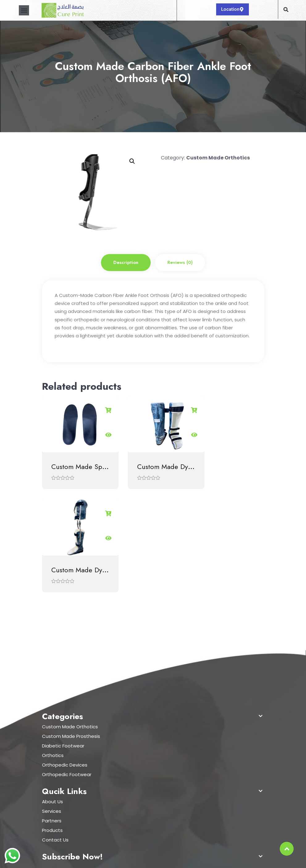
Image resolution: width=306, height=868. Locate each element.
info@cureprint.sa (67, 784)
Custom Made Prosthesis (71, 627)
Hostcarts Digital (229, 858)
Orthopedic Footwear (67, 665)
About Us (52, 692)
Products (52, 721)
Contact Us (55, 731)
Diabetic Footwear (63, 637)
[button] (24, 10)
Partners (52, 712)
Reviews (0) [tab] (180, 262)
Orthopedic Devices (65, 656)
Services (52, 702)
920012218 (58, 775)
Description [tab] (126, 262)
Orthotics (53, 646)
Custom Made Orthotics (218, 158)
